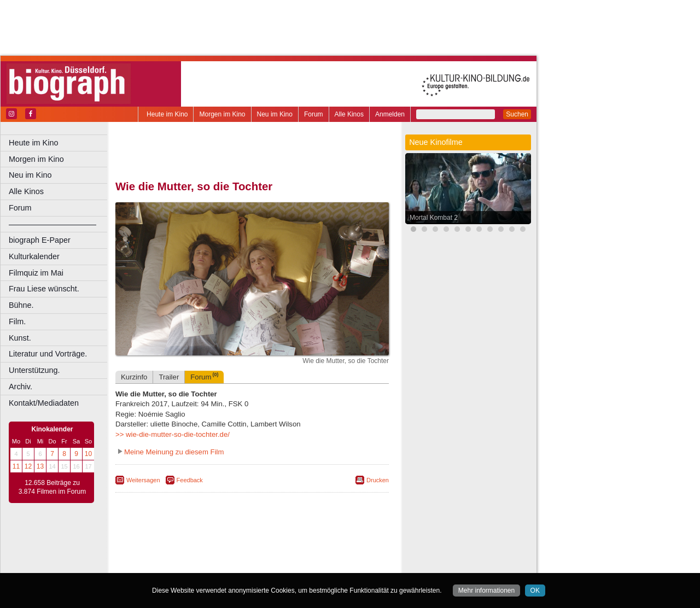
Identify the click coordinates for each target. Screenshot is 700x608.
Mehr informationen (486, 591)
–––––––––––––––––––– (52, 224)
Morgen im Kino (222, 114)
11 (16, 466)
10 (88, 454)
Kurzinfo (134, 377)
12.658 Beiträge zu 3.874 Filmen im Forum (52, 487)
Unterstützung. (34, 370)
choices (194, 556)
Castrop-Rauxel (226, 565)
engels (220, 556)
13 (40, 466)
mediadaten (337, 546)
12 (28, 466)
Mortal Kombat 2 (434, 218)
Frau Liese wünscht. (44, 289)
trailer (252, 556)
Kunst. (20, 338)
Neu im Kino (275, 114)
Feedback (190, 480)
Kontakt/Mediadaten (44, 403)
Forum (314, 114)
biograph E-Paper (40, 240)
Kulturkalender (34, 256)
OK (535, 591)
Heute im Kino (167, 114)
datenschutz (297, 546)
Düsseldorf (301, 565)
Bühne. (21, 305)
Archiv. (21, 387)
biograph (164, 556)
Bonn (192, 565)
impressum (258, 546)
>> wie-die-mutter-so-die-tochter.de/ (173, 434)
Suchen (517, 114)
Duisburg (333, 565)
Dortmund (267, 565)
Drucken (378, 480)
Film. (17, 321)
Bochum (168, 565)
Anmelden (390, 114)
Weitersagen (143, 480)
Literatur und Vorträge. (48, 354)
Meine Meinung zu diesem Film (174, 452)
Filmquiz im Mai (36, 273)
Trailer (169, 377)
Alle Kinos (349, 114)
